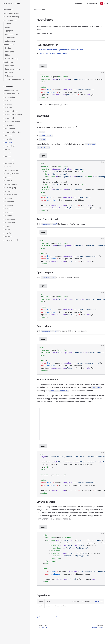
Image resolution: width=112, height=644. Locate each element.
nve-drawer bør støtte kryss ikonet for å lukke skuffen (61, 50)
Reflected (99, 601)
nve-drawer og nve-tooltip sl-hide (53, 53)
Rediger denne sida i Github (49, 617)
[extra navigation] (107, 3)
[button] (102, 3)
